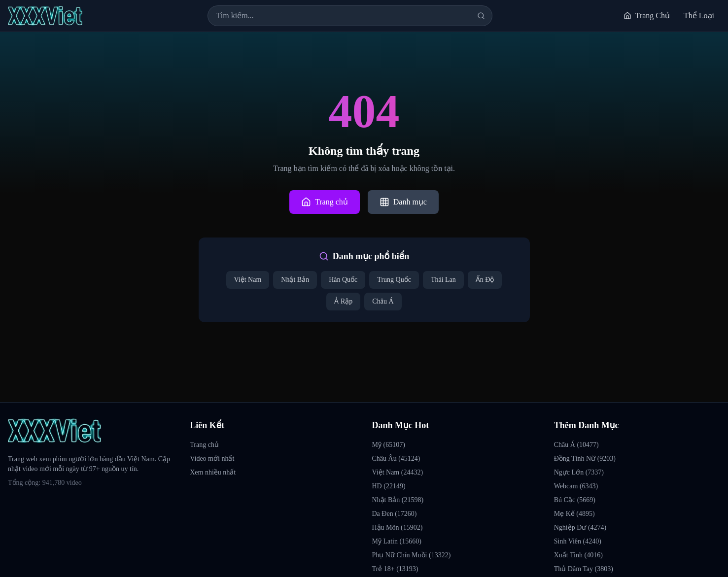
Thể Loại (699, 16)
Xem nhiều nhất (213, 472)
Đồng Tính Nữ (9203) (585, 458)
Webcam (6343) (576, 486)
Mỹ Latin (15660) (397, 541)
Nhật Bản (295, 280)
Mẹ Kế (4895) (574, 514)
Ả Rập (343, 301)
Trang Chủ (647, 16)
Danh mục (403, 202)
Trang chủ (325, 202)
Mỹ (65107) (389, 445)
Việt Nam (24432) (398, 472)
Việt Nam (248, 280)
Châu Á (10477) (576, 445)
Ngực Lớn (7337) (579, 472)
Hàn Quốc (343, 280)
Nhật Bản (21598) (398, 500)
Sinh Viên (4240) (578, 541)
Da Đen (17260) (395, 514)
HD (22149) (389, 486)
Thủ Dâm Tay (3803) (584, 569)
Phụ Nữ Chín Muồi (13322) (412, 555)
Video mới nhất (212, 458)
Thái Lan (443, 280)
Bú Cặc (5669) (575, 500)
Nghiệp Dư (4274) (580, 527)
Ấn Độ (485, 280)
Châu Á (383, 301)
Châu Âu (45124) (396, 458)
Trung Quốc (394, 280)
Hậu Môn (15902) (398, 527)
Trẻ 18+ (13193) (395, 569)
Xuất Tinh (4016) (578, 555)
